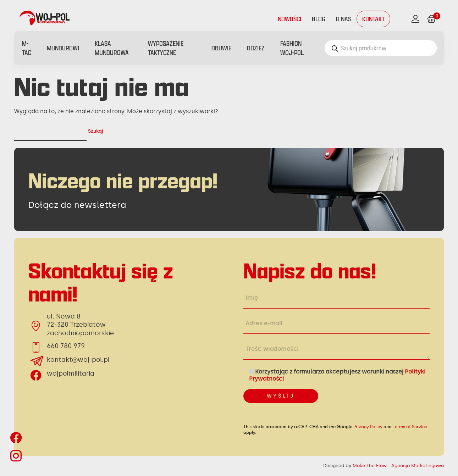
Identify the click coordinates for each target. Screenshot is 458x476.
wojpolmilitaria (71, 373)
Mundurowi (63, 48)
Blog (319, 19)
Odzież (256, 48)
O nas (344, 19)
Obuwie (221, 48)
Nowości (289, 19)
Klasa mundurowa (112, 48)
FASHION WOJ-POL (292, 48)
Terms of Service (410, 427)
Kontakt (373, 19)
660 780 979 (66, 346)
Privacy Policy (368, 427)
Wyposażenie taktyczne (166, 48)
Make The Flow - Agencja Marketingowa (398, 466)
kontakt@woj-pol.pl (78, 360)
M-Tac (27, 48)
